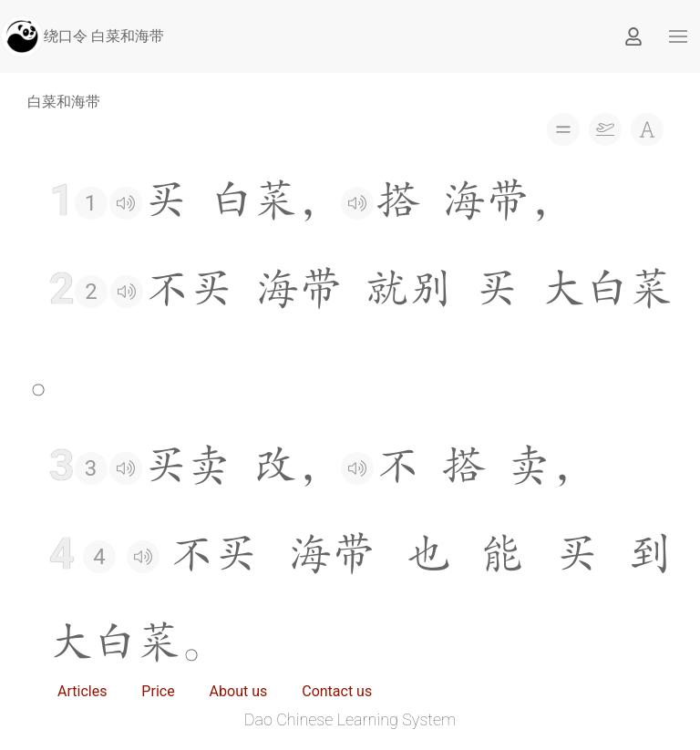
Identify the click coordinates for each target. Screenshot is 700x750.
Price (158, 691)
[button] (678, 36)
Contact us (337, 691)
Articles (82, 691)
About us (239, 691)
